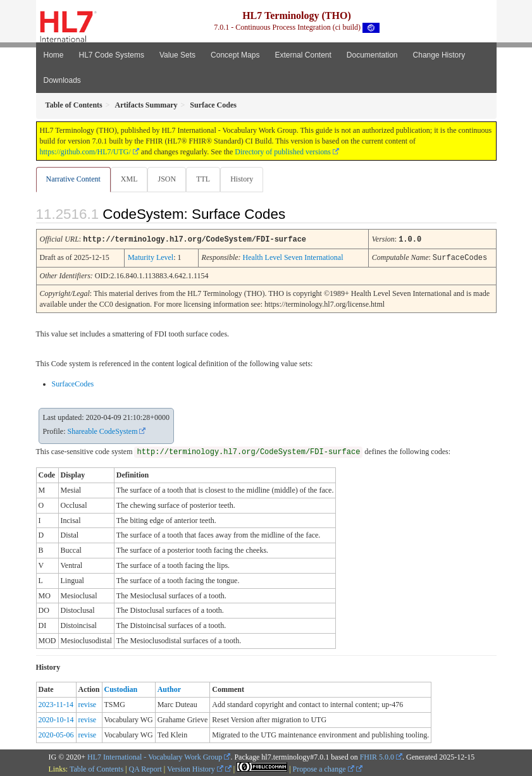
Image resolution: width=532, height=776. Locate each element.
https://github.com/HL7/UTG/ (85, 152)
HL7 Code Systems (112, 55)
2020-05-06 (56, 734)
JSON (167, 179)
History (242, 179)
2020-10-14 (56, 718)
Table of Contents (96, 768)
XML (129, 179)
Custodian (121, 688)
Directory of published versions (283, 152)
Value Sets (177, 55)
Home (54, 55)
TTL (203, 179)
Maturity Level (151, 257)
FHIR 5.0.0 (377, 756)
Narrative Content (73, 179)
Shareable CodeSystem (103, 430)
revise (88, 703)
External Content (303, 55)
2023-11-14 (56, 703)
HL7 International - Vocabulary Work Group (155, 756)
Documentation (372, 55)
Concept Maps (235, 55)
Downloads (62, 80)
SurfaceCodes (73, 383)
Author (169, 688)
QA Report (145, 768)
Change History (439, 55)
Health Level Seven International (293, 257)
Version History (195, 768)
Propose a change (324, 768)
